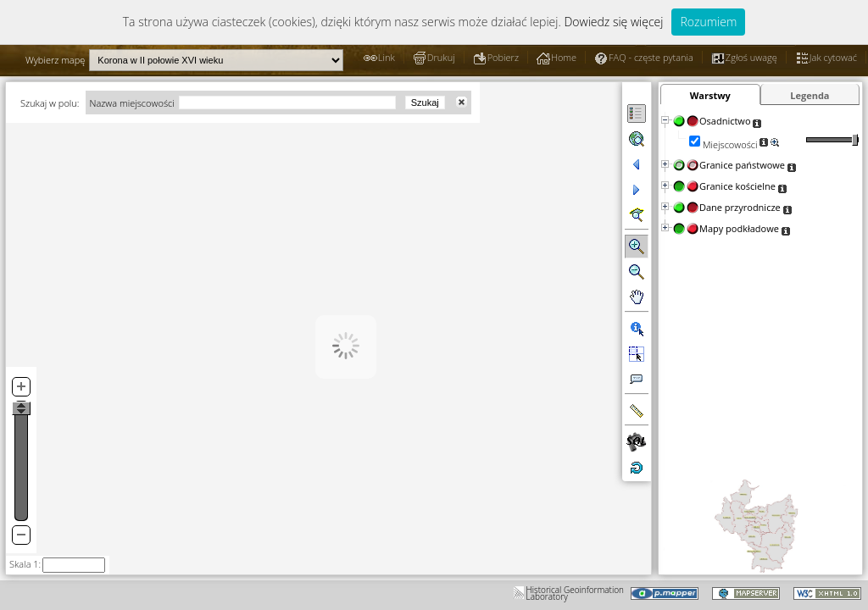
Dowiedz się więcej (613, 22)
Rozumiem (708, 22)
